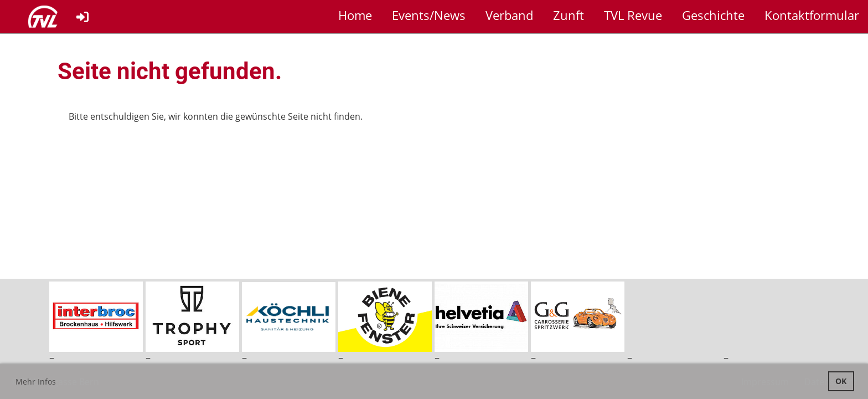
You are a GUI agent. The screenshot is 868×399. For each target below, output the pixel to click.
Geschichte (713, 15)
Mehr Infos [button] (36, 382)
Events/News (429, 15)
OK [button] (841, 381)
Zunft (569, 15)
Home (355, 15)
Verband (509, 15)
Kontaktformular (812, 15)
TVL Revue (633, 15)
